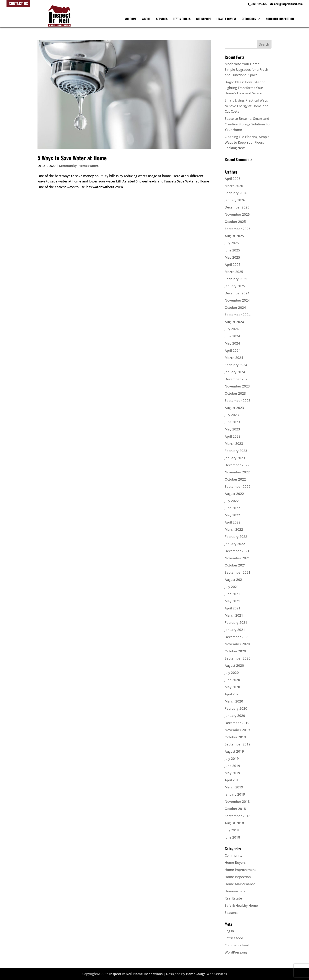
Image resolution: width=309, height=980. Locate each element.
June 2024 (232, 336)
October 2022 (235, 479)
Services (162, 19)
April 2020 (233, 694)
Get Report (203, 19)
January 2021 (235, 630)
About (146, 19)
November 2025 (237, 214)
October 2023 (235, 393)
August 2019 (234, 751)
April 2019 (233, 780)
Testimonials (182, 19)
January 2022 (235, 544)
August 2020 (234, 665)
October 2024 (235, 307)
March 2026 (234, 186)
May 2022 (232, 515)
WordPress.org (236, 952)
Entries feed (234, 938)
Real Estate (233, 898)
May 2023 (232, 429)
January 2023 (235, 458)
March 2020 (234, 701)
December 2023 (237, 379)
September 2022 (238, 486)
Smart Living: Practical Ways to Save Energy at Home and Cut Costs (247, 106)
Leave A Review (226, 19)
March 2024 (234, 358)
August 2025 (234, 236)
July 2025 (232, 243)
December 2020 (237, 637)
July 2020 (232, 673)
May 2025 (232, 257)
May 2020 (232, 687)
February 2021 (236, 622)
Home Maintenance (240, 884)
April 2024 (233, 350)
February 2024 (236, 365)
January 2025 (235, 286)
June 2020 (232, 680)
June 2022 (232, 508)
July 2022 (232, 501)
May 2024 (232, 343)
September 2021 (238, 572)
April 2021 (233, 608)
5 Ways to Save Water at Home (72, 158)
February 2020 (236, 708)
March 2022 (234, 529)
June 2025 (232, 250)
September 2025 (238, 229)
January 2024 (235, 372)
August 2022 (234, 494)
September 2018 (238, 816)
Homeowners (89, 166)
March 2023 (234, 443)
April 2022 (233, 522)
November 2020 (237, 644)
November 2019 (237, 730)
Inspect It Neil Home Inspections (136, 974)
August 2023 (234, 408)
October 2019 (235, 737)
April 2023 (233, 436)
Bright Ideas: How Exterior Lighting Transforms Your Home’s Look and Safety (245, 88)
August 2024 (234, 322)
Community (68, 166)
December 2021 (237, 551)
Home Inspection (238, 877)
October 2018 (235, 809)
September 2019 (238, 744)
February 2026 (236, 193)
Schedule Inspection (280, 19)
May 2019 (232, 773)
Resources (249, 19)
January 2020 (235, 716)
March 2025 (234, 272)
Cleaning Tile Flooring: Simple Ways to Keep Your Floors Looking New (247, 142)
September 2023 (238, 401)
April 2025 (233, 264)
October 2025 (235, 222)
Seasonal (232, 913)
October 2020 (235, 651)
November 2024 (237, 300)
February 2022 (236, 537)
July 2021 (232, 587)
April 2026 (233, 179)
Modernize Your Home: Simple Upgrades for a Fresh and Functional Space (246, 69)
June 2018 (232, 837)
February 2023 (236, 451)
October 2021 (235, 565)
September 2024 (238, 315)
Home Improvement (240, 870)
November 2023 (237, 386)
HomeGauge (196, 974)
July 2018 (232, 830)
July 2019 (232, 758)
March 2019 (234, 787)
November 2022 (237, 472)
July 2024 (232, 329)
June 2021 (232, 594)
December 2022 (237, 465)
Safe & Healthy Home (241, 905)
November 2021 (237, 558)
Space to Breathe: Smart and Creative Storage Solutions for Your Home (248, 124)
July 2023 (232, 415)
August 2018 (234, 823)
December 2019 (237, 723)
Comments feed (237, 945)
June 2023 (232, 422)
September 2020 (238, 658)
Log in (229, 931)
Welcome (131, 19)
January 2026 (235, 200)
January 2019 (235, 794)
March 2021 (234, 615)
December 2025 (237, 207)
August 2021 (234, 579)
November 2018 (237, 801)
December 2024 (237, 293)
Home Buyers (235, 862)
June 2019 (232, 766)
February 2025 (236, 279)
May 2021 (232, 601)
